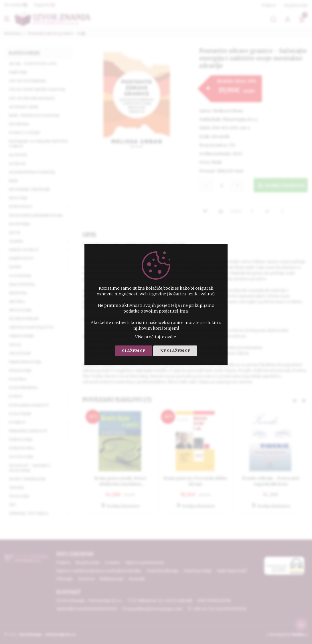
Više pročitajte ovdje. (156, 337)
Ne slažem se (175, 351)
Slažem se (134, 351)
